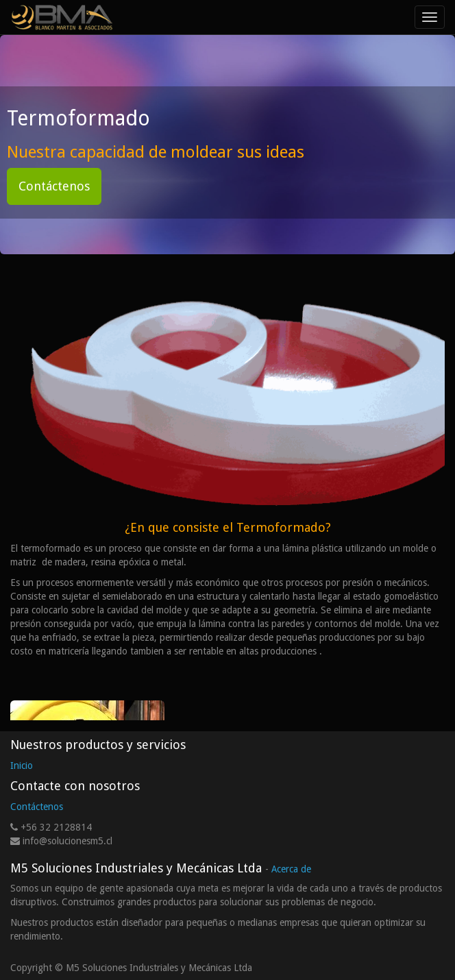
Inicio (22, 765)
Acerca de (291, 869)
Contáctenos (54, 186)
